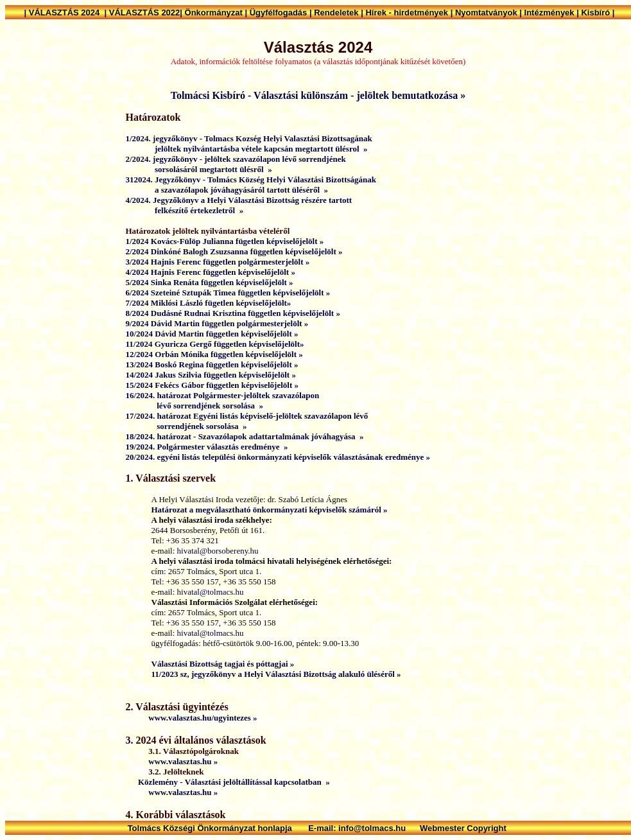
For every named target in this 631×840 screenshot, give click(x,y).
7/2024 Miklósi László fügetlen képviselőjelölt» (209, 303)
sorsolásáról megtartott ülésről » (199, 169)
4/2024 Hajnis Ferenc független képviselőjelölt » (211, 272)
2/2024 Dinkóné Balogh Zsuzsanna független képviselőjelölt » (234, 251)
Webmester (443, 828)
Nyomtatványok (487, 13)
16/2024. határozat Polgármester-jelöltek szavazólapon (223, 395)
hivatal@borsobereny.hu (218, 551)
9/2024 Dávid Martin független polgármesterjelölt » (217, 323)
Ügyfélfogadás (280, 13)
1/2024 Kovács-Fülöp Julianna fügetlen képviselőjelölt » (225, 241)
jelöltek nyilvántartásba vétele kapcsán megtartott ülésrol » (247, 149)
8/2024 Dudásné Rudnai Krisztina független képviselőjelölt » (233, 313)
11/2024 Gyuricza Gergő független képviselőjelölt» (215, 344)
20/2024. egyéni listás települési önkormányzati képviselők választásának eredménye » (278, 457)
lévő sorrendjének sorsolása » (195, 406)
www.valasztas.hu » (172, 761)
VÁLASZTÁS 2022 (145, 13)
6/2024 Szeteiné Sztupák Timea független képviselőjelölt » (228, 293)
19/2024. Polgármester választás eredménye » (207, 447)
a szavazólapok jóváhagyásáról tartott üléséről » (227, 190)
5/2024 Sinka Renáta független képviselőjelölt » (210, 282)
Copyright (488, 828)
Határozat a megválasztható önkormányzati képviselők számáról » (270, 510)
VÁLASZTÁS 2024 (67, 13)
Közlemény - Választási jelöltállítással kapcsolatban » (234, 782)
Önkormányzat (215, 13)
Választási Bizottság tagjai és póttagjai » (223, 664)
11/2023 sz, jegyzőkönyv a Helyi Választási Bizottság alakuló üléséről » (276, 674)
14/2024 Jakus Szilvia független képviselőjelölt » (211, 375)
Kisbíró (596, 13)
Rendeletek (337, 13)
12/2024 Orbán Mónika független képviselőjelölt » (214, 354)
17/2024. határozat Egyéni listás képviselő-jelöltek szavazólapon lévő (248, 416)
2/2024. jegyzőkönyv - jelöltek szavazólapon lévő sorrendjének (237, 159)
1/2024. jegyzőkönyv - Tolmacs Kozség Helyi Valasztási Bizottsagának (249, 138)
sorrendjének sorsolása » (186, 426)
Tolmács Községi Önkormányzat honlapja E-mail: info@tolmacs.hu (274, 828)
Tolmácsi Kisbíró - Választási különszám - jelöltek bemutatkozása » (318, 95)
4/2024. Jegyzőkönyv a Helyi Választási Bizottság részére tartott (240, 200)
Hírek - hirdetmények (408, 13)
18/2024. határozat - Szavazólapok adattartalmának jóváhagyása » (245, 436)
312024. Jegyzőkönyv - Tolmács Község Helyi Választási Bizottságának (251, 179)
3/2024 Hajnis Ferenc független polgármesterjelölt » (218, 262)
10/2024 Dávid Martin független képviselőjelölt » (212, 334)
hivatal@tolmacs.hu (211, 592)
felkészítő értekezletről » (185, 210)
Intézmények (551, 13)
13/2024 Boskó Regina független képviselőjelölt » (212, 364)
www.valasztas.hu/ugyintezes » (192, 718)
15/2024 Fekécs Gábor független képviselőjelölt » (212, 385)
